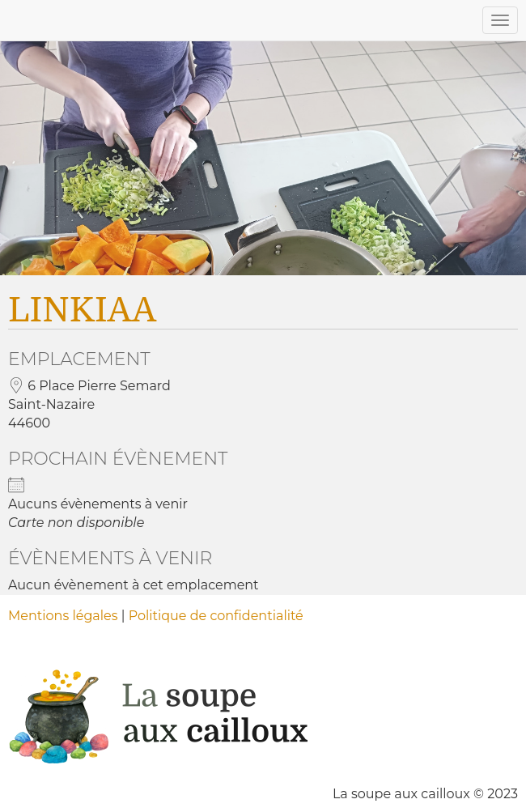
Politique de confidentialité (216, 616)
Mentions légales (63, 616)
